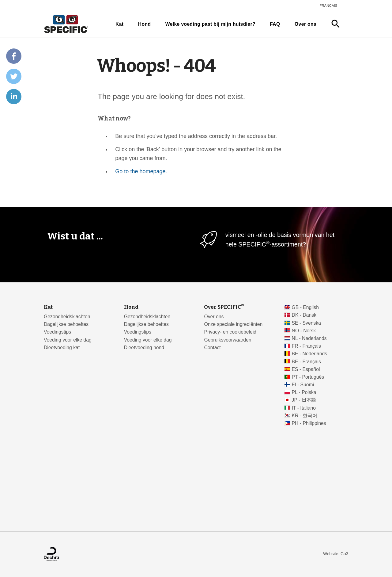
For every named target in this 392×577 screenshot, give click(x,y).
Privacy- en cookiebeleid (230, 332)
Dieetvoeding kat (62, 348)
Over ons (305, 24)
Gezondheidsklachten (67, 317)
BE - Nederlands (310, 354)
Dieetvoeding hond (144, 348)
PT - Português (308, 377)
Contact (212, 348)
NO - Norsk (304, 331)
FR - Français (306, 346)
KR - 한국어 (305, 416)
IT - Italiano (304, 408)
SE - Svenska (306, 323)
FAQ (275, 24)
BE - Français (306, 362)
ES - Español (306, 369)
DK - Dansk (304, 315)
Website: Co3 (336, 554)
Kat (119, 24)
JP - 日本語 (304, 400)
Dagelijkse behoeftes (66, 324)
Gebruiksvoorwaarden (228, 340)
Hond (145, 24)
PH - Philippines (309, 423)
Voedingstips (57, 332)
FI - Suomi (303, 385)
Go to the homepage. (141, 171)
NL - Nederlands (309, 338)
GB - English (305, 307)
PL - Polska (304, 392)
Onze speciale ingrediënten (233, 324)
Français (328, 6)
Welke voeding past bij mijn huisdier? (210, 24)
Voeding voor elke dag (68, 340)
